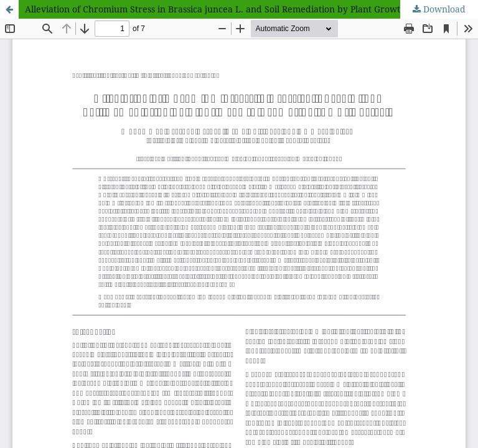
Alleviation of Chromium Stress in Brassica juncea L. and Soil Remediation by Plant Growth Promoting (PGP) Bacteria (251, 9)
